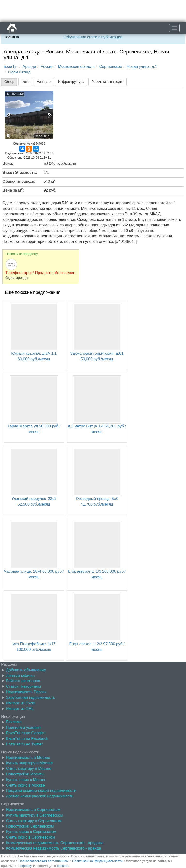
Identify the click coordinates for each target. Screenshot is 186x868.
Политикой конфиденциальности (97, 861)
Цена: (8, 163)
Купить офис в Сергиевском (31, 832)
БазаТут (11, 67)
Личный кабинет (21, 676)
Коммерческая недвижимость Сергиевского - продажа (55, 843)
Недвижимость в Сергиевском (33, 810)
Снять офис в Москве (25, 785)
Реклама (14, 722)
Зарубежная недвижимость (31, 698)
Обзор (9, 82)
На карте (44, 82)
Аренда (30, 67)
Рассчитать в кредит (108, 82)
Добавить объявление (26, 670)
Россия (47, 67)
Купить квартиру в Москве (29, 763)
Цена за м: (13, 190)
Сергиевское (111, 67)
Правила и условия (23, 727)
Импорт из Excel (21, 703)
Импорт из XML (20, 709)
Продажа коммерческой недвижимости (41, 791)
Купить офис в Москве (26, 780)
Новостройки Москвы (25, 774)
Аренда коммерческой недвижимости (40, 796)
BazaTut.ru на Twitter (24, 744)
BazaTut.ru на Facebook (27, 739)
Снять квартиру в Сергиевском (34, 821)
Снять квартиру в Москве (29, 769)
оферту (26, 866)
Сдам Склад (19, 72)
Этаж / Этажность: (20, 172)
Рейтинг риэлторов (23, 681)
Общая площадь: (19, 181)
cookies (62, 866)
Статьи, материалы (23, 686)
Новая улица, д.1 (142, 67)
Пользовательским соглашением (43, 861)
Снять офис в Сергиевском (31, 837)
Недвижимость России (26, 692)
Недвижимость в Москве (28, 757)
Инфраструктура (71, 82)
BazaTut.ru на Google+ (26, 733)
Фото (25, 82)
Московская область (76, 67)
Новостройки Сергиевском (30, 826)
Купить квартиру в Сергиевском (35, 815)
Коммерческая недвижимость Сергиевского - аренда (54, 848)
